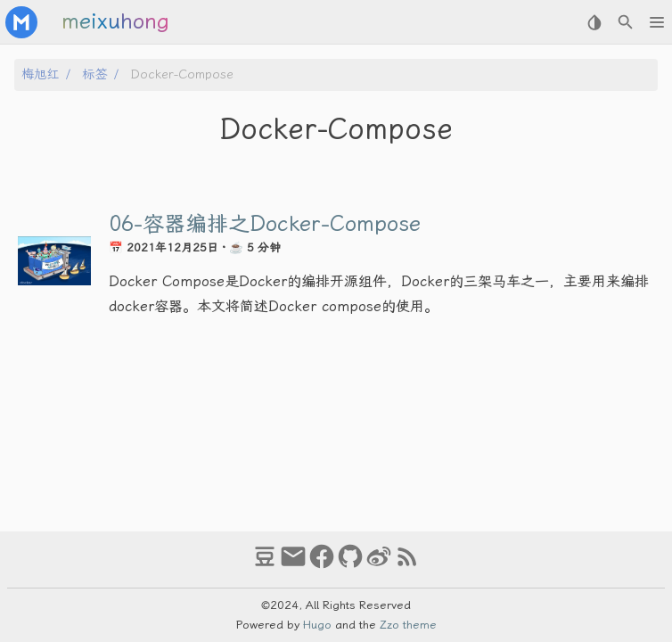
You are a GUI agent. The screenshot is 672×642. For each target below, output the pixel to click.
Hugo (317, 625)
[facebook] (322, 564)
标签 (94, 74)
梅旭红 (40, 74)
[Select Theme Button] (594, 22)
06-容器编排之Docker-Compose (265, 224)
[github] (350, 564)
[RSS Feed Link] (407, 564)
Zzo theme (408, 625)
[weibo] (379, 564)
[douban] (265, 564)
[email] (293, 564)
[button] (656, 22)
